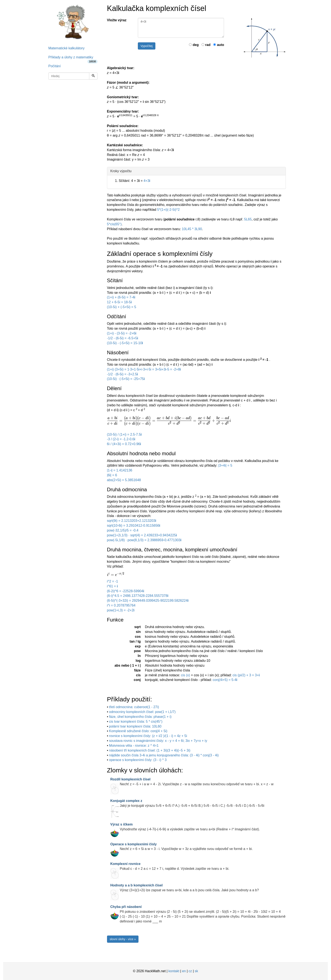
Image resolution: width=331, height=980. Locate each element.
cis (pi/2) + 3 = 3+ (246, 675)
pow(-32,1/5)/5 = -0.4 (123, 530)
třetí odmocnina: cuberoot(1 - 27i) (134, 707)
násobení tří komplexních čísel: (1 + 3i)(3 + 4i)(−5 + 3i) (150, 750)
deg (194, 45)
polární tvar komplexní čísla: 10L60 (135, 726)
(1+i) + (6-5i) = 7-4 (121, 297)
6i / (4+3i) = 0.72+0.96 (124, 444)
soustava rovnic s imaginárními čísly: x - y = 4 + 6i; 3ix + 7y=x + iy (158, 741)
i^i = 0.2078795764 (121, 605)
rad (206, 45)
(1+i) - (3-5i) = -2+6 (122, 333)
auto (219, 45)
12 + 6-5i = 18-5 (119, 302)
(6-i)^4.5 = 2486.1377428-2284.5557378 (138, 596)
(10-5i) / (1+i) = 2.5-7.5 (124, 434)
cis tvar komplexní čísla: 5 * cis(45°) (136, 722)
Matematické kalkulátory (66, 48)
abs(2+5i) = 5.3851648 (124, 480)
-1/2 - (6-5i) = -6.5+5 (123, 338)
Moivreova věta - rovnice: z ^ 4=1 (134, 746)
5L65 (248, 219)
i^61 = (113, 586)
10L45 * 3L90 (192, 229)
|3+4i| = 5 (225, 465)
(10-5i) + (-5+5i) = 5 (122, 307)
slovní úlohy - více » (123, 939)
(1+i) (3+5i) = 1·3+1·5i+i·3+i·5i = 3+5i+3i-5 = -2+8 (144, 369)
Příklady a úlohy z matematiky (73, 59)
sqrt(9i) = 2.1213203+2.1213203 (132, 521)
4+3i (181, 28)
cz (190, 971)
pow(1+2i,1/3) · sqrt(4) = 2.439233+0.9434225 (142, 535)
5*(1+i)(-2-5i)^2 (169, 210)
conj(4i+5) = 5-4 (225, 680)
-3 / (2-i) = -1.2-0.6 (121, 439)
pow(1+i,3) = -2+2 (121, 610)
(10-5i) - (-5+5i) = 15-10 (125, 343)
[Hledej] (93, 76)
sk (196, 971)
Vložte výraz (117, 20)
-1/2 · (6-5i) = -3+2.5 (123, 374)
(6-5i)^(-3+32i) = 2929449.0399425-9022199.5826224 (148, 601)
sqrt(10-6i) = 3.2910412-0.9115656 (134, 526)
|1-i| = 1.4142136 (120, 470)
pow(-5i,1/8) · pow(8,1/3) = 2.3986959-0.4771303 (144, 540)
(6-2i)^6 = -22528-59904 (126, 591)
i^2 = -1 (113, 581)
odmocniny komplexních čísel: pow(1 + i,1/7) (142, 712)
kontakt (174, 971)
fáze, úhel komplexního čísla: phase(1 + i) (140, 717)
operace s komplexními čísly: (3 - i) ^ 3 (138, 760)
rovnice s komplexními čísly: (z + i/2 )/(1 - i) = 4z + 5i (148, 736)
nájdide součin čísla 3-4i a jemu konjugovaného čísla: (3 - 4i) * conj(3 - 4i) (164, 755)
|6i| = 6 (112, 475)
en (184, 971)
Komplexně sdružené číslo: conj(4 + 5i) (138, 731)
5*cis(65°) (114, 224)
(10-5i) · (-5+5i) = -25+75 (126, 379)
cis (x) (186, 675)
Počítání (55, 66)
